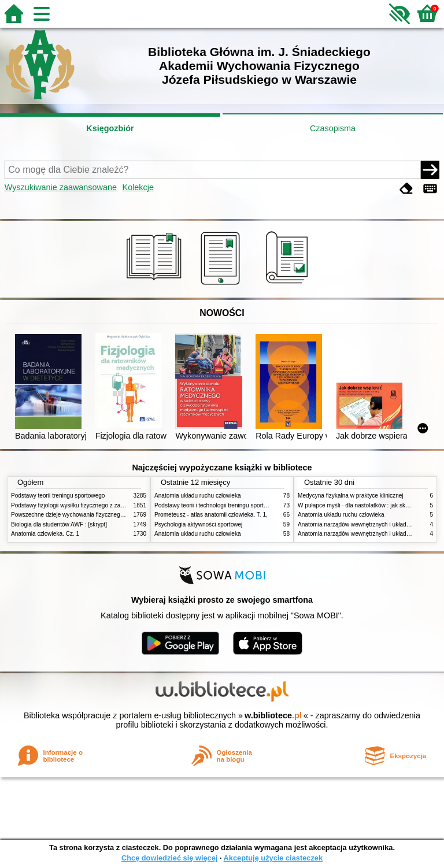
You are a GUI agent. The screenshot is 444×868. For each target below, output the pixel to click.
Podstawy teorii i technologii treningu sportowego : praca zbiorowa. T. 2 (246, 505)
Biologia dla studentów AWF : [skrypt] (59, 524)
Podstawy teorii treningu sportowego (58, 496)
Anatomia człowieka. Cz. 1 (45, 534)
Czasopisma (333, 128)
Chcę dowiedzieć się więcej (169, 858)
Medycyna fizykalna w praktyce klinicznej (351, 496)
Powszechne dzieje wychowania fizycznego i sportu (77, 515)
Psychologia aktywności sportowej (198, 524)
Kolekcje (138, 187)
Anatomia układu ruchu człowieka (198, 496)
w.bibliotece (273, 715)
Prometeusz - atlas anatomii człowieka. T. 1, (211, 515)
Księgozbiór (110, 128)
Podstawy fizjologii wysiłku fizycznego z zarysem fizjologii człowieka (98, 505)
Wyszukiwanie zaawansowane (61, 187)
